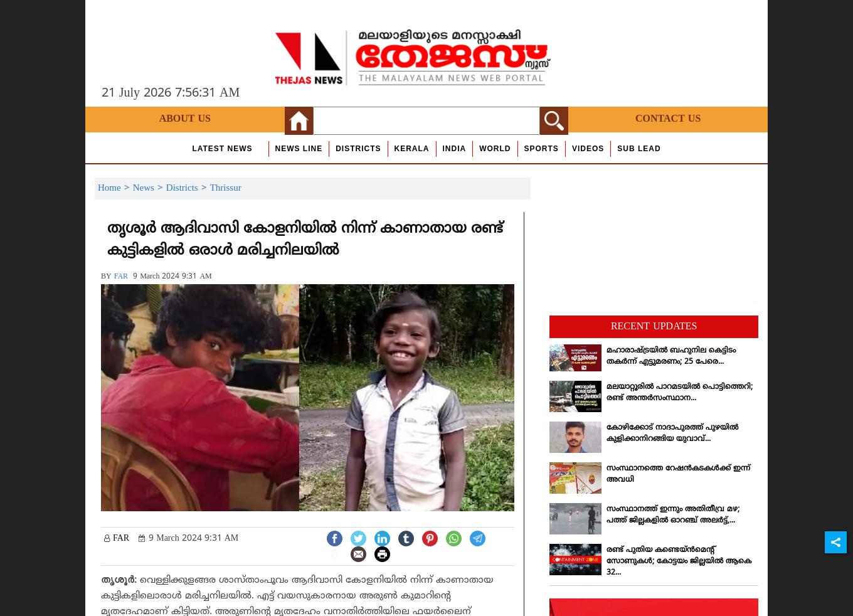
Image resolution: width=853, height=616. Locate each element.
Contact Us (668, 119)
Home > (115, 189)
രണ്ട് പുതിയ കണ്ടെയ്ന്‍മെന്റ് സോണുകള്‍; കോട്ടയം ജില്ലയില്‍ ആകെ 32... (679, 562)
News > (150, 189)
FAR (121, 277)
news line (299, 149)
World (495, 149)
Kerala (412, 149)
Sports (542, 149)
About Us (185, 119)
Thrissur (226, 189)
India (455, 149)
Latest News (222, 149)
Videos (588, 149)
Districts (358, 149)
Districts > (188, 189)
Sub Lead (639, 149)
